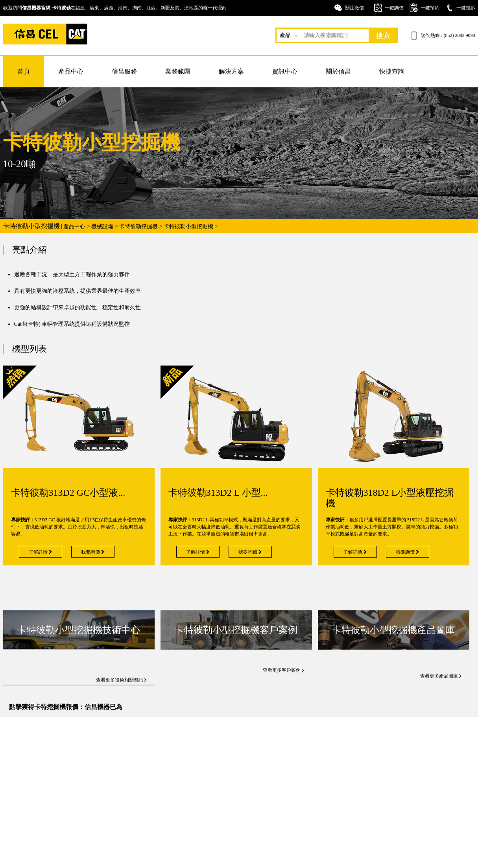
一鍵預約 (430, 8)
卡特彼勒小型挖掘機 (188, 226)
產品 (285, 35)
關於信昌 (338, 71)
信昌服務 (124, 71)
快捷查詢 (392, 71)
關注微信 (354, 8)
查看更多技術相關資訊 (121, 680)
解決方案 (231, 71)
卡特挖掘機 (45, 34)
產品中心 (71, 71)
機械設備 (102, 226)
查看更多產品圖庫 (441, 676)
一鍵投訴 (466, 8)
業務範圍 (178, 71)
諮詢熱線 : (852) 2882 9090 (448, 35)
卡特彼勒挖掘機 (138, 226)
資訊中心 (285, 71)
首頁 (24, 71)
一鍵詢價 (394, 8)
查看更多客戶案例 (283, 670)
